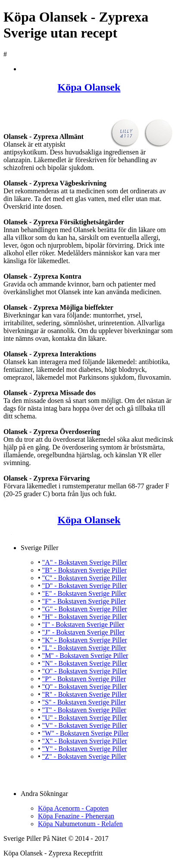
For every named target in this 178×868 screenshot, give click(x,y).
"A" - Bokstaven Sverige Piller (85, 562)
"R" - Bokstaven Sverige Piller (84, 694)
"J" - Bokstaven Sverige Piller (84, 632)
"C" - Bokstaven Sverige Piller (84, 578)
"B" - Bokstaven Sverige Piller (84, 570)
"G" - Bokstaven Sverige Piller (85, 609)
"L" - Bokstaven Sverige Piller (84, 648)
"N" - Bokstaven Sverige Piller (85, 663)
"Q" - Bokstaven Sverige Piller (85, 687)
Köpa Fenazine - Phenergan (76, 816)
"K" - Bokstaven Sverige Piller (85, 640)
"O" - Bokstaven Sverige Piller (85, 671)
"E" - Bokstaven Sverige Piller (84, 593)
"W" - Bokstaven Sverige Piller (86, 733)
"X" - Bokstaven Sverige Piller (85, 741)
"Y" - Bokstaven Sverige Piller (85, 749)
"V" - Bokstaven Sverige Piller (85, 725)
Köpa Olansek (89, 87)
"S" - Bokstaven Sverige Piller (84, 702)
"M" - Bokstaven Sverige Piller (85, 656)
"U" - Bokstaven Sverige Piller (85, 718)
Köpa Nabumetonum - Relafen (80, 824)
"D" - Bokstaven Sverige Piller (85, 586)
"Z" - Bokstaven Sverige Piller (84, 756)
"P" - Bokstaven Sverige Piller (84, 679)
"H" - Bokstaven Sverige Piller (85, 617)
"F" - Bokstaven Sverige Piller (84, 601)
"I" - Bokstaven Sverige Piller (83, 624)
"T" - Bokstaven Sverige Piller (84, 710)
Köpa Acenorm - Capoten (73, 808)
